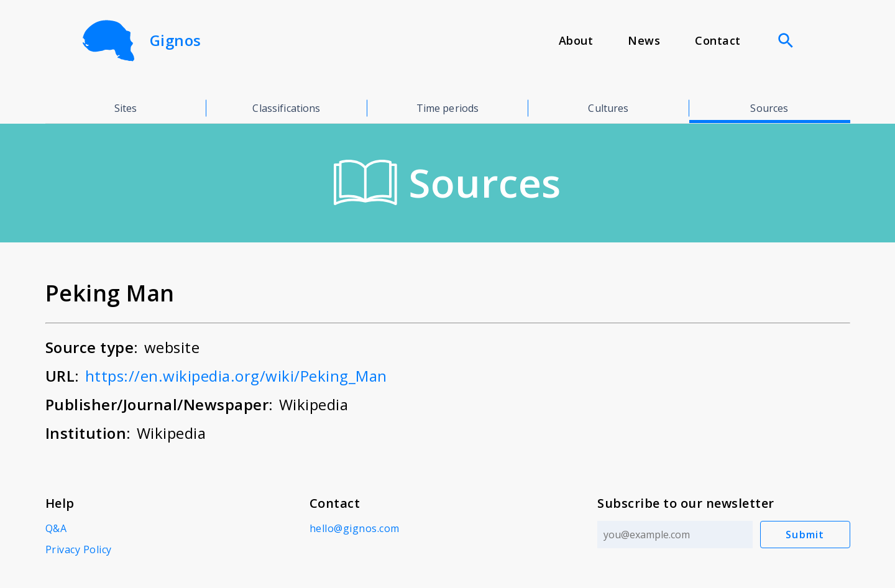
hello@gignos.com (355, 528)
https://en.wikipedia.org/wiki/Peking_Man (236, 376)
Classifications (286, 108)
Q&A (56, 528)
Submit (805, 535)
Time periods (448, 108)
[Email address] (675, 535)
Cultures (608, 108)
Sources (769, 108)
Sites (126, 108)
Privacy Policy (79, 549)
